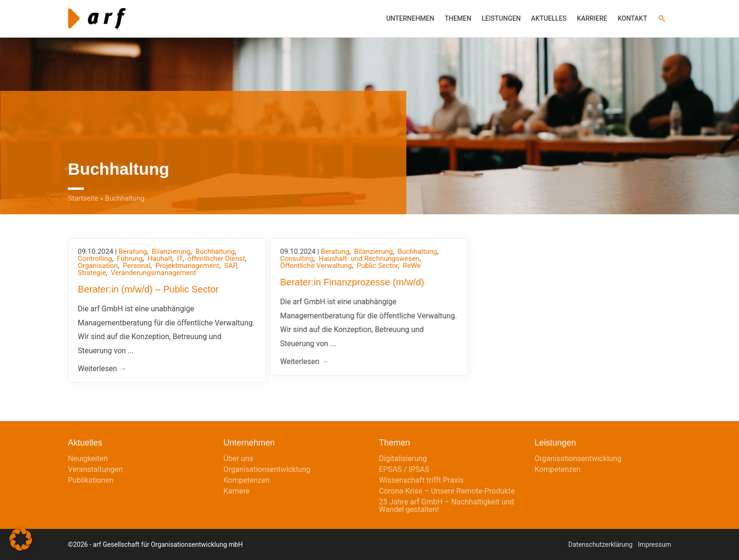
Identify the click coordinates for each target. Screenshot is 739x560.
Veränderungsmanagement (153, 273)
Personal (136, 266)
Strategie (92, 273)
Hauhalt (160, 259)
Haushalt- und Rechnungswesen (369, 259)
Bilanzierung (171, 252)
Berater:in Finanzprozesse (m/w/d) (352, 282)
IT (180, 259)
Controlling (95, 259)
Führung (130, 259)
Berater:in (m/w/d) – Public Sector (148, 289)
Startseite (83, 198)
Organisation (98, 266)
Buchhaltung (215, 252)
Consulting (297, 259)
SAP (230, 266)
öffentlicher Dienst (216, 259)
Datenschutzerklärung (600, 544)
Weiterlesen (102, 369)
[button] (662, 18)
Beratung (132, 252)
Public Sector (377, 266)
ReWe (411, 266)
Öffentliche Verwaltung (316, 266)
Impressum (655, 544)
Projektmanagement (187, 266)
